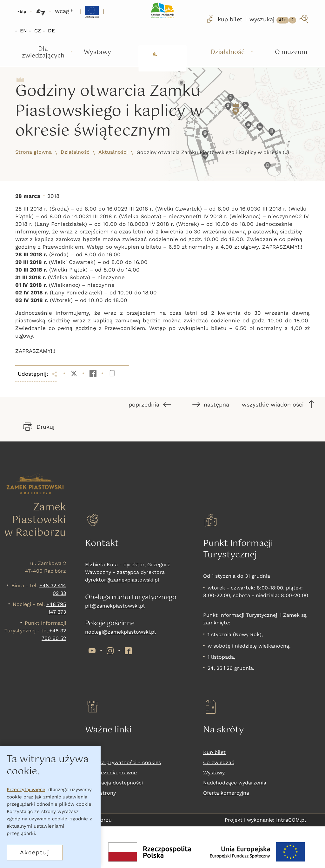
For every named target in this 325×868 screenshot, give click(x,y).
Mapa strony (100, 793)
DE (51, 31)
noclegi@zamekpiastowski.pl (120, 632)
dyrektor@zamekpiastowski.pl (122, 580)
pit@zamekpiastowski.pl (115, 606)
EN (23, 31)
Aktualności (113, 152)
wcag (64, 11)
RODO (93, 752)
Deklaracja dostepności (114, 783)
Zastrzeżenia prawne (111, 773)
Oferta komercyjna (226, 793)
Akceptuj (35, 853)
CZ (38, 31)
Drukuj (39, 427)
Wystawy (214, 773)
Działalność (75, 152)
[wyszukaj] (279, 19)
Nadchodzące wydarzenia (235, 783)
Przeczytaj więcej (27, 791)
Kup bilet (214, 752)
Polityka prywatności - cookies (123, 762)
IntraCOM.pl (291, 820)
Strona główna (33, 152)
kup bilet (224, 19)
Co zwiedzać (219, 762)
